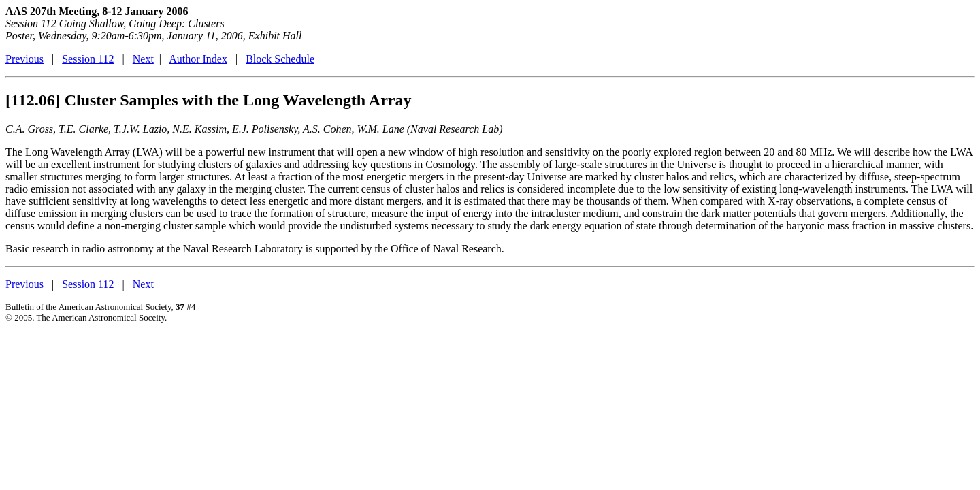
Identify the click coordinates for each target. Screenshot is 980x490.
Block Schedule (280, 59)
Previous (24, 59)
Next (143, 59)
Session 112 (88, 59)
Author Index (198, 59)
